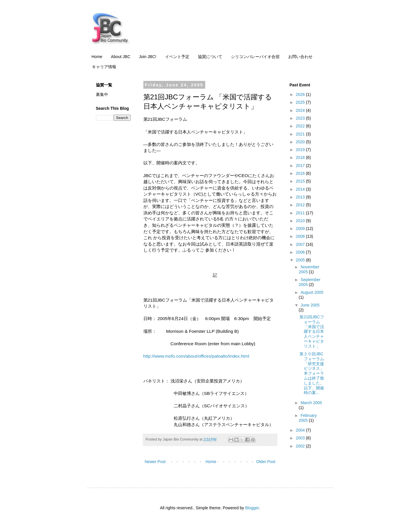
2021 (301, 134)
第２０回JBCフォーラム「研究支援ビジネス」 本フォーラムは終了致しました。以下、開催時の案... (312, 373)
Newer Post (155, 462)
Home (97, 57)
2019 (301, 150)
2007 (301, 244)
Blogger (252, 508)
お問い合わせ (300, 57)
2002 (301, 446)
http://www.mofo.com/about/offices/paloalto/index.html (196, 356)
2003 (301, 438)
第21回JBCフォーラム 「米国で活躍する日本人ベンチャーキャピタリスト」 (312, 331)
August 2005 (312, 292)
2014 (301, 189)
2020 (301, 142)
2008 (301, 236)
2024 (301, 110)
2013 (301, 197)
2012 (301, 205)
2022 (301, 126)
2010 (301, 221)
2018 (301, 157)
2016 (301, 173)
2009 (301, 229)
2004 (301, 430)
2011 (301, 213)
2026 (301, 94)
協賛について (210, 57)
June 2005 (310, 305)
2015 (301, 181)
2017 (301, 166)
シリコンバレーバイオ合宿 (255, 57)
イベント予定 (177, 57)
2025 (301, 102)
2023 (301, 118)
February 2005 (308, 418)
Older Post (266, 462)
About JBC (121, 57)
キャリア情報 (104, 67)
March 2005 (311, 403)
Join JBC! (148, 57)
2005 (301, 260)
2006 (301, 252)
